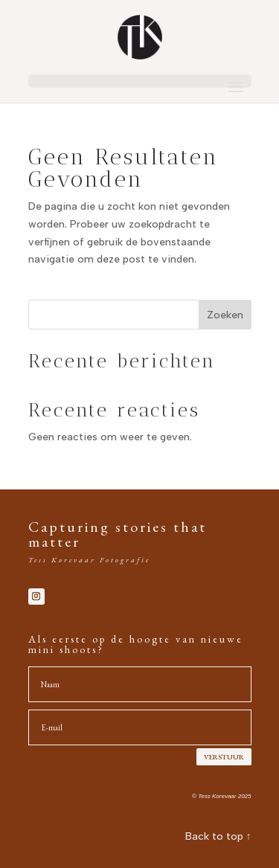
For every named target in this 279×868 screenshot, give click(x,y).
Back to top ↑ (218, 836)
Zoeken (225, 315)
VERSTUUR (224, 757)
